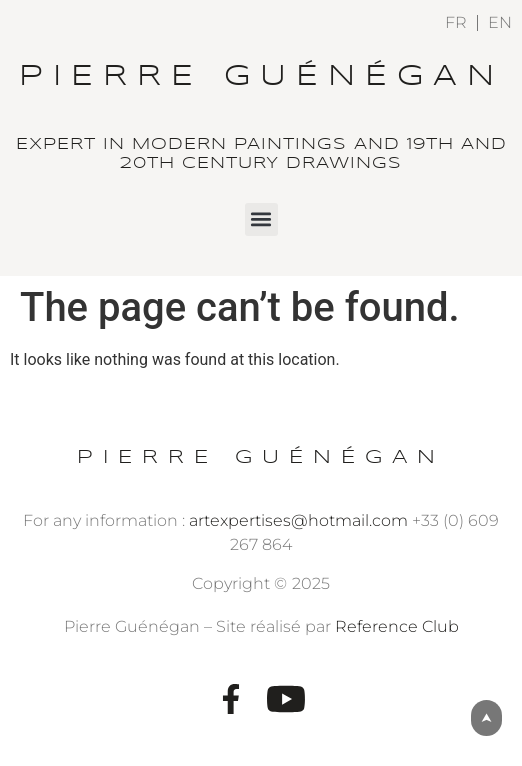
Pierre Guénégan (261, 77)
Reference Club (397, 626)
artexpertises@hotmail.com (298, 520)
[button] (261, 219)
